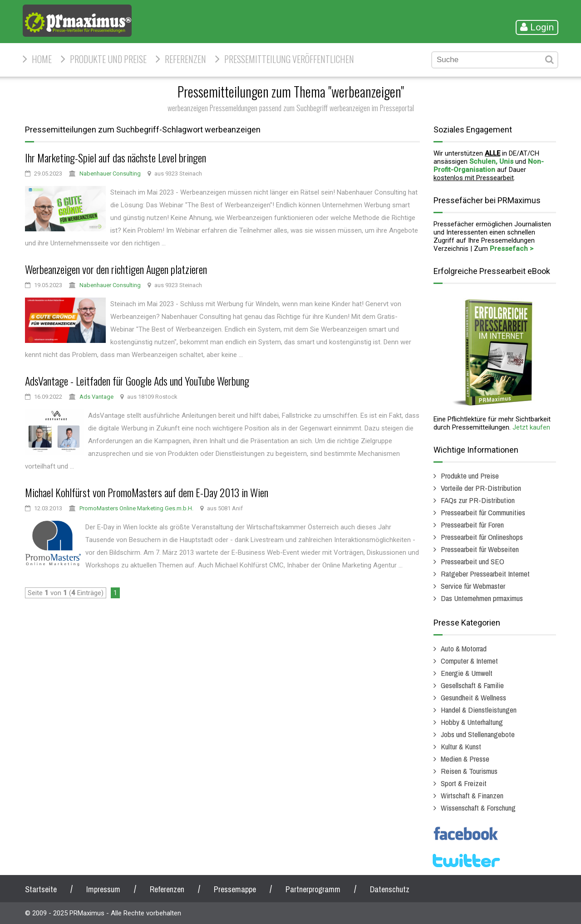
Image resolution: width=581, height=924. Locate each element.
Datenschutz (390, 889)
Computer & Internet (469, 661)
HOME (42, 59)
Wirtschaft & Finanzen (472, 795)
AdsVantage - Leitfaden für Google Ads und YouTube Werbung (137, 381)
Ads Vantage (96, 397)
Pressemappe (235, 889)
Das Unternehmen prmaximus (482, 598)
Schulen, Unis (491, 161)
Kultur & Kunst (461, 746)
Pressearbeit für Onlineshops (482, 537)
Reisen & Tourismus (469, 771)
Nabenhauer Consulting (110, 174)
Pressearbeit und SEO (473, 561)
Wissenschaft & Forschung (478, 808)
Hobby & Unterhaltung (472, 722)
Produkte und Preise (108, 59)
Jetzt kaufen (531, 427)
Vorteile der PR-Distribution (481, 488)
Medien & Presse (465, 759)
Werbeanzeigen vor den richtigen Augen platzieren (116, 269)
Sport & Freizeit (464, 783)
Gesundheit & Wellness (473, 697)
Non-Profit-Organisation (489, 166)
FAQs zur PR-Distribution (478, 500)
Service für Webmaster (473, 586)
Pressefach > (512, 249)
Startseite (41, 889)
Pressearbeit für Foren (472, 525)
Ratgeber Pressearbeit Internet (485, 574)
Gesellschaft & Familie (472, 685)
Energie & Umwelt (467, 673)
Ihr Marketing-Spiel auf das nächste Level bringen (116, 157)
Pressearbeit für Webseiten (480, 549)
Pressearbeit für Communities (483, 512)
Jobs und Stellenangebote (478, 734)
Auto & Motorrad (464, 648)
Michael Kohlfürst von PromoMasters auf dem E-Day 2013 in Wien (147, 492)
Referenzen (185, 59)
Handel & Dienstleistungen (479, 710)
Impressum (103, 889)
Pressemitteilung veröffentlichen (289, 59)
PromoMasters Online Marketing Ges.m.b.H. (136, 508)
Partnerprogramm (313, 889)
